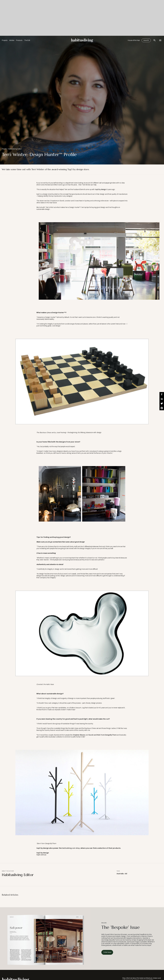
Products (19, 40)
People (4, 149)
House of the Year (134, 40)
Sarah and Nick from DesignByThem (102, 735)
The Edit (27, 40)
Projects (5, 40)
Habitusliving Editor (15, 149)
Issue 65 (146, 40)
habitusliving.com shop (71, 848)
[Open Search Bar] (155, 40)
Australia (120, 874)
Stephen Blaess (79, 735)
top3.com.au (41, 855)
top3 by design (100, 189)
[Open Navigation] (160, 40)
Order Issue (107, 952)
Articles (12, 40)
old (126, 874)
